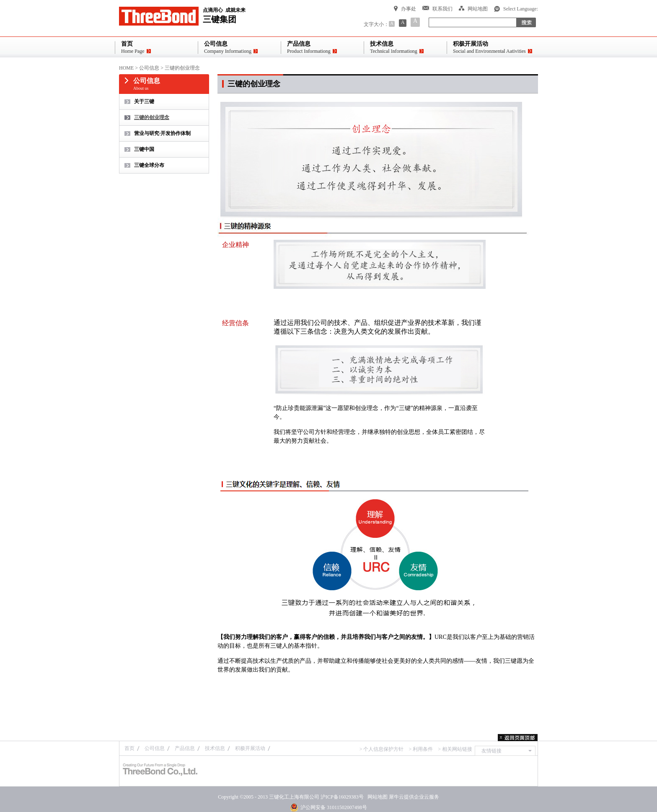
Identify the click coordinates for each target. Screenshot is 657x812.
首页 (129, 748)
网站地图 (376, 797)
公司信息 (149, 68)
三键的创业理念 (182, 68)
